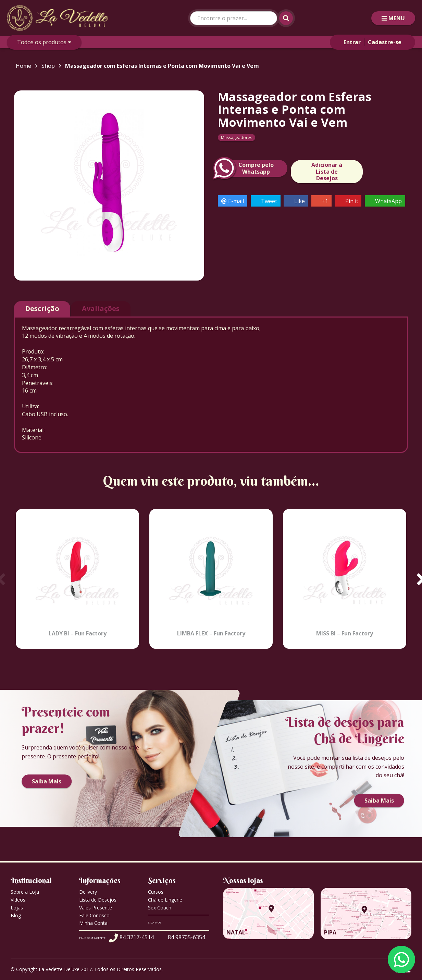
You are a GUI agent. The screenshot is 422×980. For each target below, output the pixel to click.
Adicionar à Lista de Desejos (327, 171)
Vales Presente (96, 908)
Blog (16, 915)
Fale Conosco (94, 915)
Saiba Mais (47, 781)
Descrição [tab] (42, 308)
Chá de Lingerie (165, 900)
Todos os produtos (44, 42)
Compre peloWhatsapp (246, 168)
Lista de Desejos (98, 900)
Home (23, 66)
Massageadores (237, 138)
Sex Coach (160, 908)
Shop (48, 66)
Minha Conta (93, 923)
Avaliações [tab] (101, 308)
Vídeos (18, 900)
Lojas (17, 908)
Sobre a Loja (25, 892)
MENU (393, 18)
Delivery (88, 892)
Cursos (156, 892)
